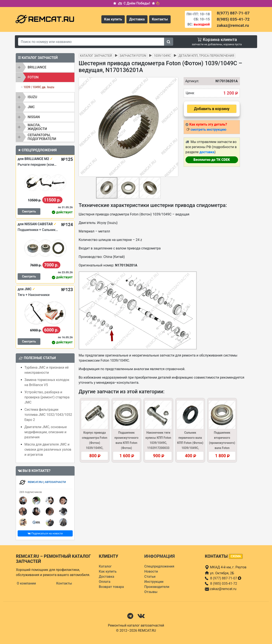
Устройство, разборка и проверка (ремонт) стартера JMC (47, 397)
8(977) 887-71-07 (233, 13)
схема (236, 556)
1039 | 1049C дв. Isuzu (39, 87)
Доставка (137, 19)
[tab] (45, 67)
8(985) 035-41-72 (233, 19)
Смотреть (29, 211)
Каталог (105, 566)
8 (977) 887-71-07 (226, 578)
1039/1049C (162, 56)
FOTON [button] (33, 77)
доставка (207, 152)
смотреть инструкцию (208, 130)
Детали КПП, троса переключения (206, 56)
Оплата (105, 582)
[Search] (91, 42)
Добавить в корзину (212, 109)
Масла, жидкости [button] (37, 127)
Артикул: (191, 81)
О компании (26, 583)
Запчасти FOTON (133, 56)
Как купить (113, 19)
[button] (174, 127)
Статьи (150, 577)
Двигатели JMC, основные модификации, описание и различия (46, 432)
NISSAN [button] (34, 117)
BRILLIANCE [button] (37, 67)
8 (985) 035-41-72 (224, 584)
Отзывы (151, 592)
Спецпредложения (159, 566)
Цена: (190, 93)
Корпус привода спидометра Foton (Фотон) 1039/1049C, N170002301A (95, 443)
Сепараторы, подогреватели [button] (42, 137)
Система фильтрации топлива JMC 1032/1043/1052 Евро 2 (48, 415)
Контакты (160, 19)
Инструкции (154, 582)
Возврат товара (111, 587)
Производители (157, 587)
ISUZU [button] (32, 97)
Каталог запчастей (96, 56)
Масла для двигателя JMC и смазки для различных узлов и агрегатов (48, 449)
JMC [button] (31, 107)
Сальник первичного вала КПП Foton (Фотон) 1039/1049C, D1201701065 (190, 443)
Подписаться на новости (45, 533)
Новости (151, 571)
